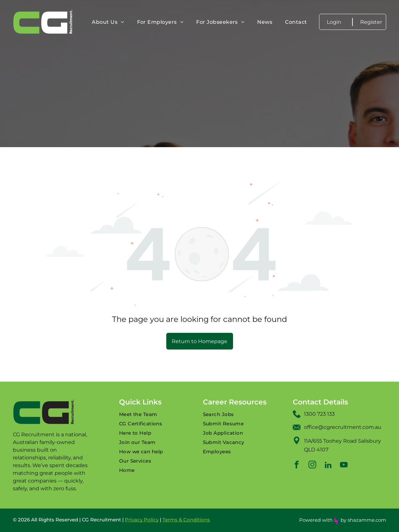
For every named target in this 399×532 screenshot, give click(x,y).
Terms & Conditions (186, 520)
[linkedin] (328, 466)
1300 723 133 (319, 414)
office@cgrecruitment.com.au (343, 427)
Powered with (316, 520)
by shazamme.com (363, 520)
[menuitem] (108, 22)
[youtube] (344, 466)
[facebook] (297, 466)
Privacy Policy (142, 520)
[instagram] (312, 466)
